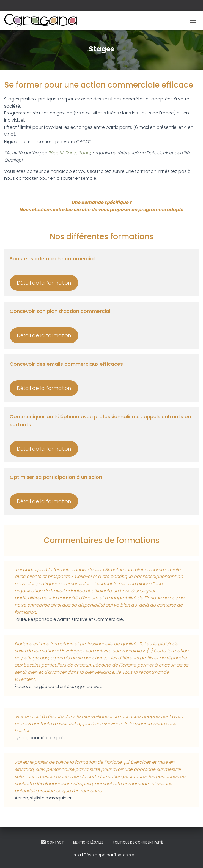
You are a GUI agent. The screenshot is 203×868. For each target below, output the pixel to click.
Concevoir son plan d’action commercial (60, 311)
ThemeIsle (124, 855)
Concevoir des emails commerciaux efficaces (66, 364)
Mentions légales (88, 842)
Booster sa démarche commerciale (54, 259)
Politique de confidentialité (138, 842)
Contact (52, 842)
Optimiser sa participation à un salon (56, 477)
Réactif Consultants (69, 153)
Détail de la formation (44, 283)
